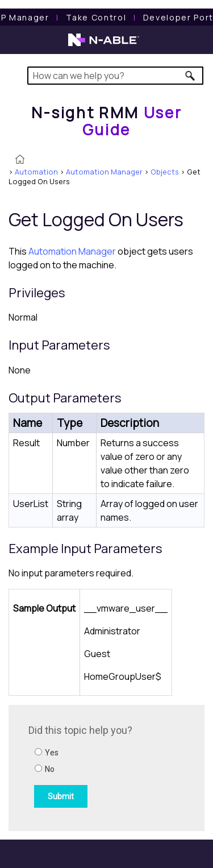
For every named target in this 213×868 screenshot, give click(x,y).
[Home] (107, 121)
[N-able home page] (104, 45)
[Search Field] (116, 76)
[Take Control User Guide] (96, 17)
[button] (191, 76)
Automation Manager (104, 172)
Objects (165, 172)
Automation (36, 172)
